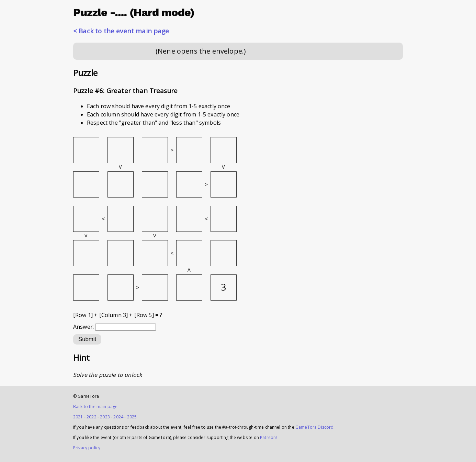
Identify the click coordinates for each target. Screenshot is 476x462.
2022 (92, 417)
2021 (78, 417)
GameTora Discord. (315, 427)
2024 (118, 417)
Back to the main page (95, 407)
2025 (132, 417)
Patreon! (268, 437)
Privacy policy (87, 448)
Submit (87, 339)
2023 (105, 417)
